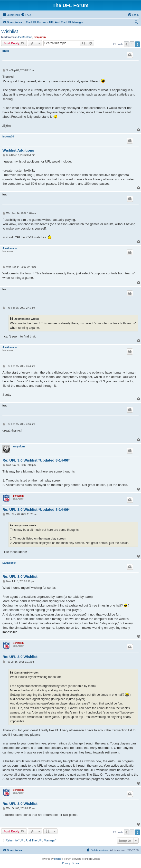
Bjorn (6, 51)
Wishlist (10, 31)
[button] (126, 44)
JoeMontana (25, 37)
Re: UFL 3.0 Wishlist (20, 576)
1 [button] (132, 44)
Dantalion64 (9, 563)
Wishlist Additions (18, 150)
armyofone (19, 447)
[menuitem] (26, 15)
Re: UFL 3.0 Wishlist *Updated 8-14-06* (36, 460)
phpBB (58, 859)
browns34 (8, 137)
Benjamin (40, 37)
